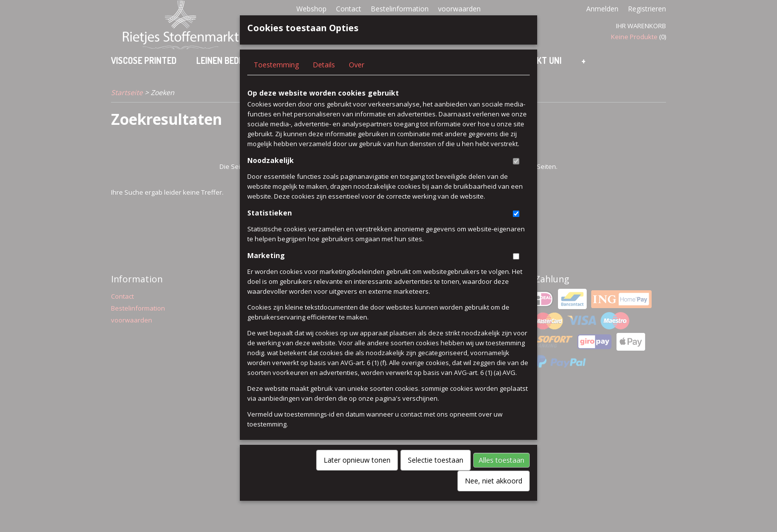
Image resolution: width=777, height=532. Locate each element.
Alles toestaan (501, 476)
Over (357, 81)
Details (324, 81)
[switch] (516, 178)
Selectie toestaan (436, 476)
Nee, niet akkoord (494, 497)
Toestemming (276, 81)
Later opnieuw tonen (357, 476)
